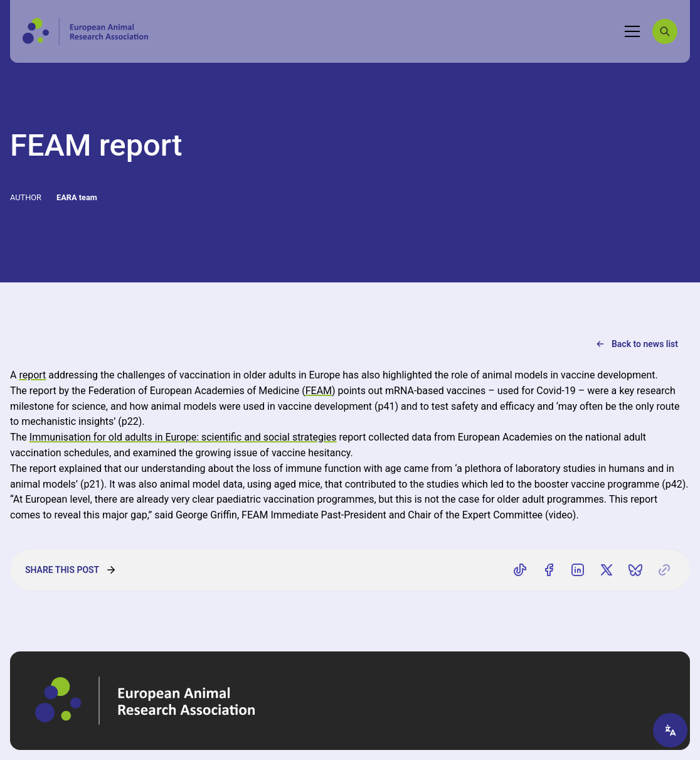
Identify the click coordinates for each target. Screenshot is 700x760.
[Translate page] (670, 730)
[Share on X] (607, 570)
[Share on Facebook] (549, 570)
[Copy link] (664, 570)
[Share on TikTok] (520, 570)
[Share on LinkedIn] (578, 570)
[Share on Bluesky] (635, 570)
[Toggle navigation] (632, 31)
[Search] (665, 31)
